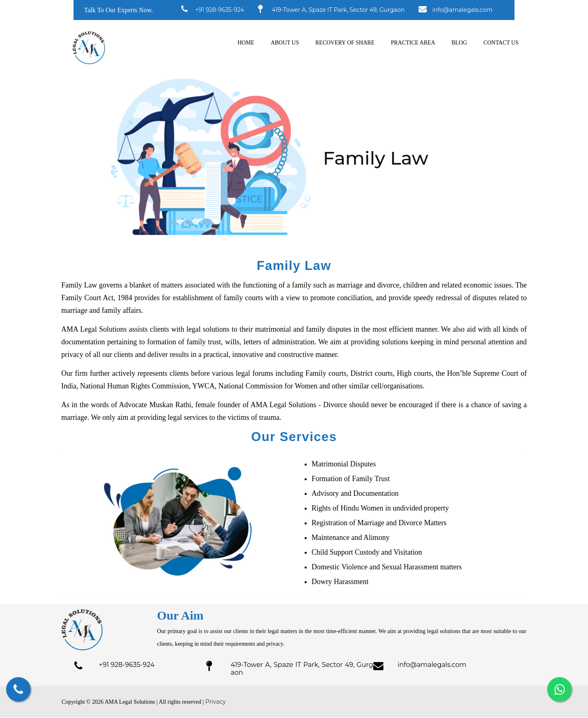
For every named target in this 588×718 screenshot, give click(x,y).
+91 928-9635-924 (220, 10)
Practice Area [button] (413, 43)
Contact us (501, 43)
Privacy (216, 702)
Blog (459, 43)
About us (285, 43)
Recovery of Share (345, 43)
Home (246, 43)
